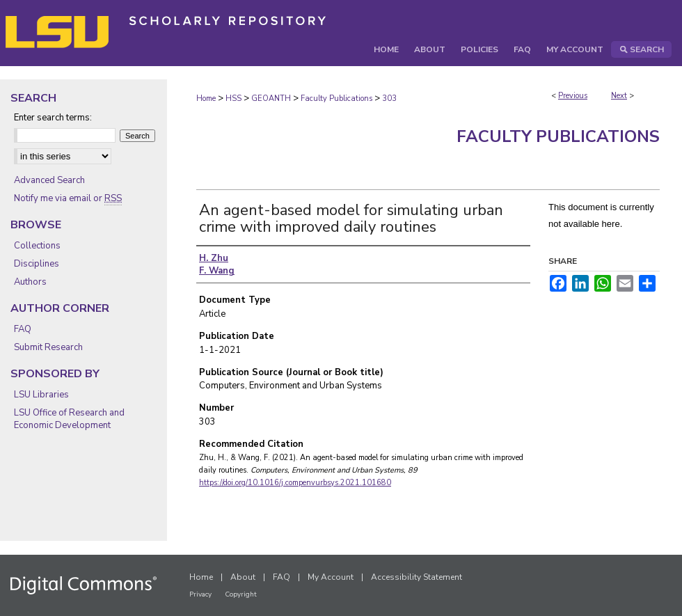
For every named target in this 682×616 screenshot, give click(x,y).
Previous (573, 96)
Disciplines (37, 264)
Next (619, 96)
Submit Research (48, 347)
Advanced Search (49, 180)
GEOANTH (271, 98)
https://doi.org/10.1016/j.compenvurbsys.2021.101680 (295, 483)
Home (206, 98)
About (243, 577)
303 (389, 98)
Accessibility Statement (417, 577)
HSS (233, 98)
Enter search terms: (53, 118)
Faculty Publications (336, 98)
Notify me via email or (68, 198)
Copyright (241, 594)
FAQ (23, 329)
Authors (30, 282)
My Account (331, 577)
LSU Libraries (41, 395)
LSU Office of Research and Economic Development (69, 419)
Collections (37, 246)
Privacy (200, 594)
